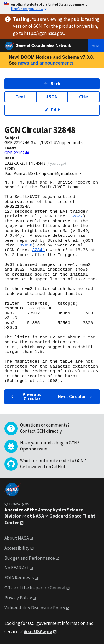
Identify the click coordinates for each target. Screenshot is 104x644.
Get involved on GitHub (43, 467)
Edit (52, 110)
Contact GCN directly (41, 431)
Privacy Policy (18, 598)
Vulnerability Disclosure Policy (35, 608)
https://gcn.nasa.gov (44, 33)
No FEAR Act (17, 568)
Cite (83, 97)
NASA (38, 516)
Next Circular (75, 396)
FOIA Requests (19, 578)
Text (21, 97)
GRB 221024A (17, 153)
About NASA (17, 538)
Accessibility (17, 548)
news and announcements (46, 63)
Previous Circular (26, 397)
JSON (52, 97)
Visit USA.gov (38, 632)
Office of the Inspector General (35, 588)
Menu (96, 46)
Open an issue (34, 449)
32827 (77, 216)
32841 (39, 250)
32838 (26, 245)
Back (52, 84)
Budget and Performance (30, 558)
